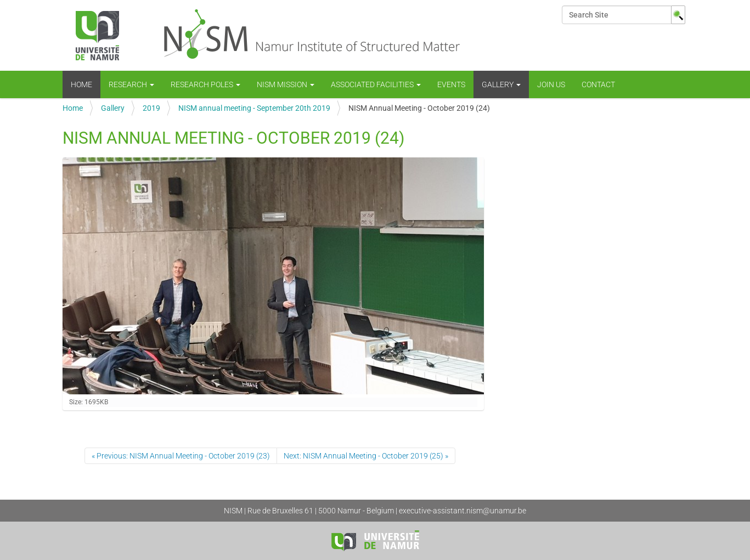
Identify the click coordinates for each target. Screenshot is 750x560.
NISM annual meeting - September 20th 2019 (254, 108)
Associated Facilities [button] (376, 84)
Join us (551, 84)
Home (81, 84)
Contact (598, 84)
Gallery (113, 108)
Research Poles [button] (205, 84)
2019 (151, 108)
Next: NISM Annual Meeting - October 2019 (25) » (366, 456)
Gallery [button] (501, 84)
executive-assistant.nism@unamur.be (463, 511)
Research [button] (131, 84)
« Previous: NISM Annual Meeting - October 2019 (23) (181, 456)
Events (451, 84)
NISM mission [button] (286, 84)
